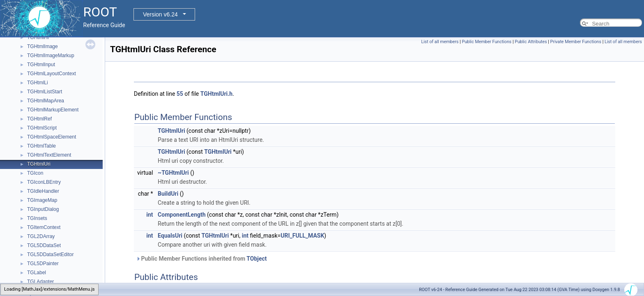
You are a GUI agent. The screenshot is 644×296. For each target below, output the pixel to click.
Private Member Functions (576, 42)
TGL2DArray (41, 236)
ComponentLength (182, 215)
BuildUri (168, 194)
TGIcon (35, 173)
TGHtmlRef (39, 119)
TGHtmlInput (41, 65)
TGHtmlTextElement (49, 155)
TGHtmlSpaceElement (52, 137)
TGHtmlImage (43, 46)
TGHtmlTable (41, 146)
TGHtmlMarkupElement (53, 110)
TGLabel (37, 273)
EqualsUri (170, 236)
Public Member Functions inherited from (201, 259)
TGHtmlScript (42, 128)
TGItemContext (44, 227)
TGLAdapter (40, 282)
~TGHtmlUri (173, 173)
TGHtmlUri (39, 164)
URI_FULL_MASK (302, 236)
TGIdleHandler (43, 191)
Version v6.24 (160, 14)
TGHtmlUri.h (216, 94)
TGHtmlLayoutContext (52, 74)
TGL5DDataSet (44, 245)
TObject (256, 259)
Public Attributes (531, 42)
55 (180, 94)
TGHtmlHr (38, 37)
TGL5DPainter (43, 264)
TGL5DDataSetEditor (50, 254)
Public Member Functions (486, 42)
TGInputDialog (43, 209)
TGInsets (37, 218)
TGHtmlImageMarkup (51, 55)
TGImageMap (42, 200)
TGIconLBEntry (44, 182)
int (149, 215)
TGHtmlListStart (45, 92)
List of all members (440, 42)
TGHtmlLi (38, 83)
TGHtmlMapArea (46, 101)
